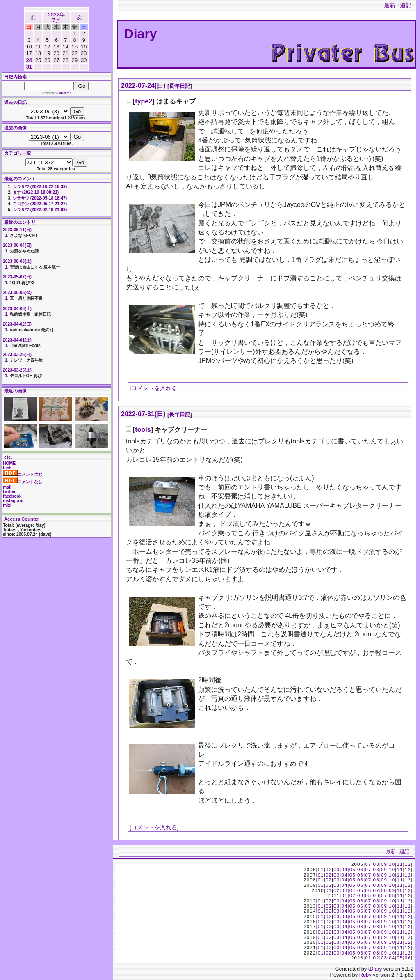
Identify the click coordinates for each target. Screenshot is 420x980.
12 (408, 864)
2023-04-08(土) (17, 309)
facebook (12, 496)
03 (337, 870)
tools (143, 430)
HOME (9, 463)
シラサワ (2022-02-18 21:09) (40, 210)
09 (384, 864)
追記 (406, 5)
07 (368, 864)
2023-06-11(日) (17, 230)
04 (344, 870)
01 (321, 870)
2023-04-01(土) (17, 340)
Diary (141, 34)
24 (29, 60)
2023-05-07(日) (17, 277)
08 (376, 864)
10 (392, 864)
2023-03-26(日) (17, 355)
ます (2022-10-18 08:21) (36, 192)
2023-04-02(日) (17, 324)
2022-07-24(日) (143, 86)
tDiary (375, 969)
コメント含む (23, 474)
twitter (9, 492)
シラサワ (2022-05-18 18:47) (40, 198)
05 (353, 870)
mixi (7, 505)
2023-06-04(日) (17, 245)
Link (7, 468)
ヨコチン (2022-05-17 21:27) (40, 204)
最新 (390, 5)
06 (360, 870)
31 (29, 67)
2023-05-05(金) (17, 293)
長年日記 (180, 86)
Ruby (365, 975)
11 (400, 864)
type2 (144, 101)
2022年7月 (56, 17)
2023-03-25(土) (17, 370)
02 (329, 870)
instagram (13, 501)
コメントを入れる (154, 388)
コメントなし (23, 482)
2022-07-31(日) (143, 414)
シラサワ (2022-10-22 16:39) (40, 187)
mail (7, 487)
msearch (65, 93)
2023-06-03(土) (17, 261)
